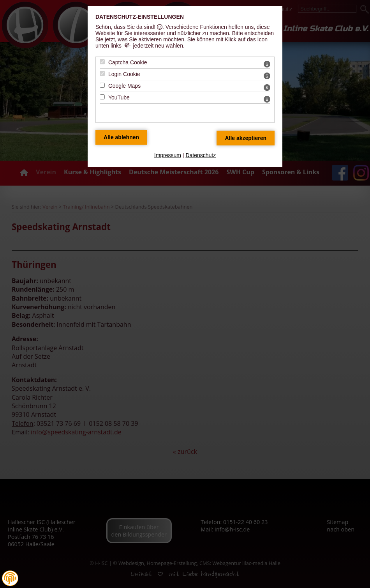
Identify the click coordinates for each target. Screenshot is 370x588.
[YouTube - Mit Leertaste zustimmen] (102, 97)
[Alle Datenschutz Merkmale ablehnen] (121, 137)
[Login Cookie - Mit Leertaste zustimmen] (102, 73)
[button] (10, 578)
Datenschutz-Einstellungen (140, 17)
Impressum (168, 155)
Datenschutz (201, 155)
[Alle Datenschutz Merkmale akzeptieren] (246, 138)
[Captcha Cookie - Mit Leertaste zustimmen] (102, 62)
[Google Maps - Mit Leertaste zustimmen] (102, 85)
